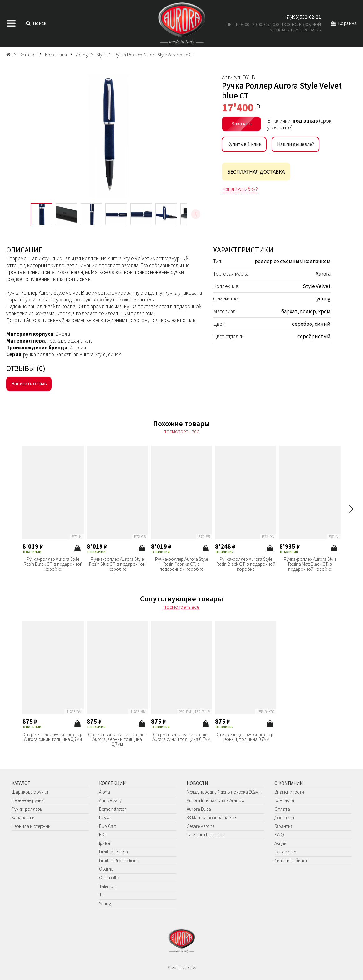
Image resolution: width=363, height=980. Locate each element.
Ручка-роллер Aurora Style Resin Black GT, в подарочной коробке (246, 564)
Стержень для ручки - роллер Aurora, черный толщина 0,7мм (117, 740)
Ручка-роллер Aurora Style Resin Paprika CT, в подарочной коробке (181, 564)
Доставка (284, 817)
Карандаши (23, 817)
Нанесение (285, 852)
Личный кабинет (291, 860)
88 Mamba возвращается (212, 817)
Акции (280, 843)
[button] (196, 214)
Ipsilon (105, 843)
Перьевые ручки (28, 800)
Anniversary (110, 800)
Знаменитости (289, 792)
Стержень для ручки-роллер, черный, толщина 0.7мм (246, 737)
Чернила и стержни (31, 826)
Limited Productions (119, 860)
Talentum (108, 886)
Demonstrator (113, 809)
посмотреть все (181, 431)
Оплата (282, 809)
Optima (106, 869)
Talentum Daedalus (205, 835)
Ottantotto (109, 878)
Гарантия (284, 826)
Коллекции (112, 783)
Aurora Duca (199, 809)
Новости (197, 783)
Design (105, 817)
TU (102, 895)
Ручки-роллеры (27, 809)
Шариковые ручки (30, 792)
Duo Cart (108, 826)
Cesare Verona (201, 826)
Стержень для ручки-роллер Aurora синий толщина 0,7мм (181, 737)
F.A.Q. (280, 835)
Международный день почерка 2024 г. (224, 792)
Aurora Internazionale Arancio (216, 800)
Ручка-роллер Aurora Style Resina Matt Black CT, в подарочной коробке (310, 564)
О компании (289, 783)
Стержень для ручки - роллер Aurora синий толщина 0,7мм (53, 737)
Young (105, 903)
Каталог (21, 783)
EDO (103, 835)
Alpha (104, 792)
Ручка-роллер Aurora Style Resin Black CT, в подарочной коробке (53, 564)
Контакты (284, 800)
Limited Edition (113, 852)
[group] (109, 136)
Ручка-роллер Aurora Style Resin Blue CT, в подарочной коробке (117, 564)
